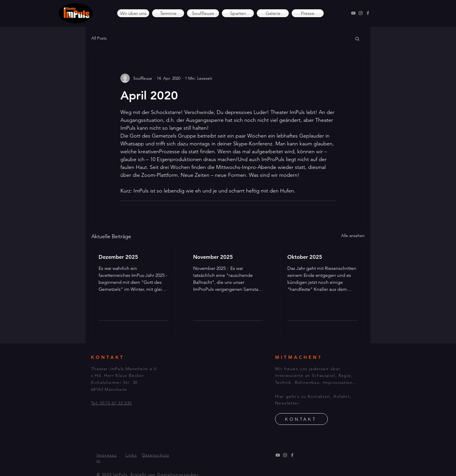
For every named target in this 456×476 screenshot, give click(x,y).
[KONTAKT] (301, 419)
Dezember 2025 (118, 257)
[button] (357, 38)
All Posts (99, 38)
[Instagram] (361, 13)
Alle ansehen (353, 236)
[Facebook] (368, 13)
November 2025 (213, 257)
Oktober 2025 (305, 257)
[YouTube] (353, 13)
